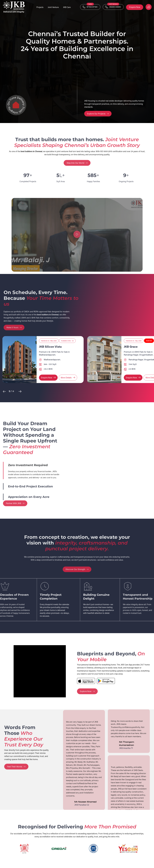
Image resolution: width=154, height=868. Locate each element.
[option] (43, 360)
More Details (68, 377)
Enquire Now (135, 7)
